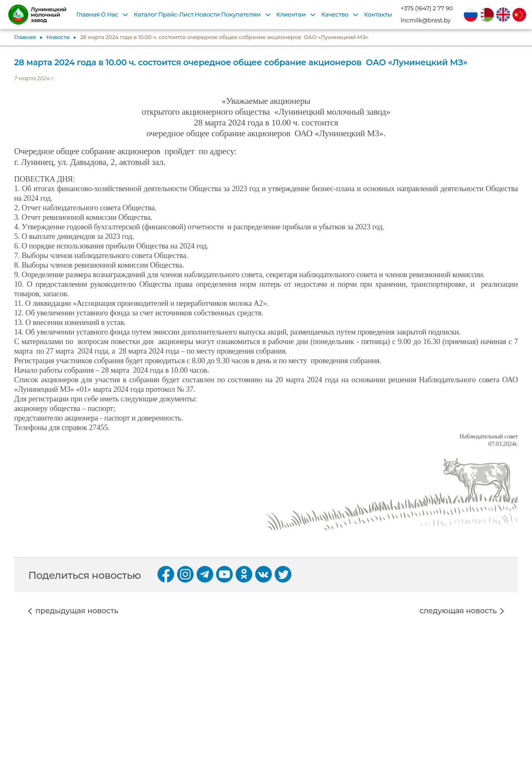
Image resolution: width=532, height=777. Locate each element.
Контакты (378, 15)
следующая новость (458, 611)
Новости (207, 15)
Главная (88, 15)
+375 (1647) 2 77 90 (427, 9)
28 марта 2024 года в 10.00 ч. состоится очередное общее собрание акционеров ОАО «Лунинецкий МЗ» (224, 37)
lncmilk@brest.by (426, 21)
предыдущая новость (77, 611)
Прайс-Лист (176, 15)
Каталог (145, 15)
